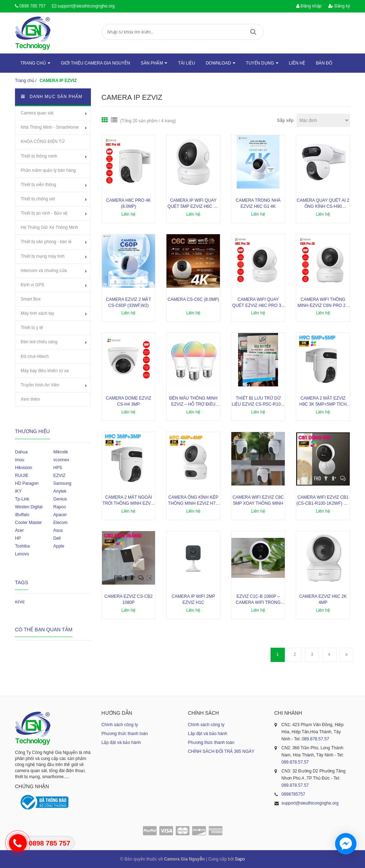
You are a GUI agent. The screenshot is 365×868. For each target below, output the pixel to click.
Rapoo (59, 507)
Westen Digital (29, 507)
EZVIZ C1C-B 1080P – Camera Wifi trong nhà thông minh (258, 600)
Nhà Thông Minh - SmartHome (50, 127)
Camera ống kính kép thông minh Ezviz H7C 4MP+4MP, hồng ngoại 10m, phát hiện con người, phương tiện (193, 501)
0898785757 (294, 794)
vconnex (61, 460)
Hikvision (24, 468)
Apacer (60, 515)
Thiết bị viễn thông (38, 185)
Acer (19, 530)
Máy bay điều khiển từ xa (45, 371)
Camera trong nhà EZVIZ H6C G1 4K (258, 203)
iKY (18, 491)
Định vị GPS (32, 285)
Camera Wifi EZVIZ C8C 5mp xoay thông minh (258, 500)
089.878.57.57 (316, 739)
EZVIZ (59, 476)
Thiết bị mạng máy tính (43, 256)
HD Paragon (27, 483)
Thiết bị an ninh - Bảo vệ (44, 213)
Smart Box (31, 299)
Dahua (21, 452)
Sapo (240, 859)
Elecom (60, 523)
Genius (60, 499)
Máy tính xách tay (37, 313)
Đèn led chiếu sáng (39, 342)
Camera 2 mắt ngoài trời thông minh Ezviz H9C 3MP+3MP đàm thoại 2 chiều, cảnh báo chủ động (128, 501)
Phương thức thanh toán (125, 734)
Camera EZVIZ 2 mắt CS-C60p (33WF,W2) (128, 302)
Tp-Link (22, 499)
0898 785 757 (32, 6)
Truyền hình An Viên (40, 385)
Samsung (62, 483)
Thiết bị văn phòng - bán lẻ (46, 242)
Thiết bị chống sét (38, 199)
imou (20, 460)
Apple (59, 546)
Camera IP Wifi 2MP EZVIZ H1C (193, 599)
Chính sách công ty (120, 725)
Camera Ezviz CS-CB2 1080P (128, 599)
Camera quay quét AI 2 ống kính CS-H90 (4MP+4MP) (323, 204)
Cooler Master (28, 523)
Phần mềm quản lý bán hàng (48, 170)
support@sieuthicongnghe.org (86, 6)
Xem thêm (30, 399)
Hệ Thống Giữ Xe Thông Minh (49, 227)
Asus (58, 530)
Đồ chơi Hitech (35, 356)
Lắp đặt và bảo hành (121, 743)
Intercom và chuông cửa (44, 271)
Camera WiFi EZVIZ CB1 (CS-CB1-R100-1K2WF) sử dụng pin (323, 501)
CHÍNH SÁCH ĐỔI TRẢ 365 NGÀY (221, 751)
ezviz (20, 602)
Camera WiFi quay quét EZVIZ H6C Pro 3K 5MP (258, 303)
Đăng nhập (309, 6)
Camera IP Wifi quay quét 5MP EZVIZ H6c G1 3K (193, 204)
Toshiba (22, 546)
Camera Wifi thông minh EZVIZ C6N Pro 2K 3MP (323, 303)
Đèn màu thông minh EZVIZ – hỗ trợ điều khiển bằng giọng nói (193, 402)
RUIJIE (22, 476)
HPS (58, 468)
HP (18, 538)
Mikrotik (60, 452)
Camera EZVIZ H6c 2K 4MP (323, 599)
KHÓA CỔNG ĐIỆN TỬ (43, 142)
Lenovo (22, 554)
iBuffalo (22, 515)
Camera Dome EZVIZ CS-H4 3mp (128, 401)
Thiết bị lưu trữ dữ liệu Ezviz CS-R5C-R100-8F (258, 402)
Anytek (60, 491)
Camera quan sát (37, 113)
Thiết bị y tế (32, 328)
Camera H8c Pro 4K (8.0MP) (128, 203)
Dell (57, 538)
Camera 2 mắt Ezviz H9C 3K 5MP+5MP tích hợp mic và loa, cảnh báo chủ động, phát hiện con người (323, 402)
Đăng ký (339, 6)
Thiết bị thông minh (39, 156)
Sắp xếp (285, 120)
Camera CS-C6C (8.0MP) (193, 299)
